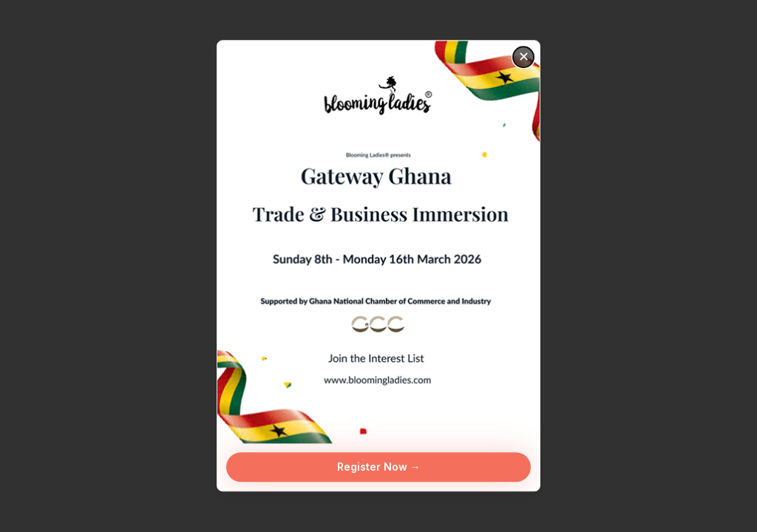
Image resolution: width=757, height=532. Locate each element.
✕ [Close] (524, 57)
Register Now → (379, 467)
